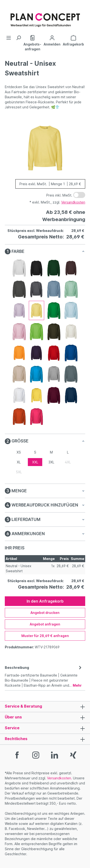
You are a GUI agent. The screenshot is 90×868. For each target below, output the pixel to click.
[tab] (44, 676)
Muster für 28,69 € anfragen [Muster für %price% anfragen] (45, 636)
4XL (68, 462)
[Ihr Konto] (52, 40)
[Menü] (9, 38)
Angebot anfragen (45, 624)
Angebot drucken (45, 613)
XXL (35, 462)
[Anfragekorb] (73, 40)
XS (19, 452)
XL (19, 462)
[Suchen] (18, 38)
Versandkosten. (60, 778)
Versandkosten (73, 202)
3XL (51, 462)
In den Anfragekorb (45, 601)
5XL (19, 472)
